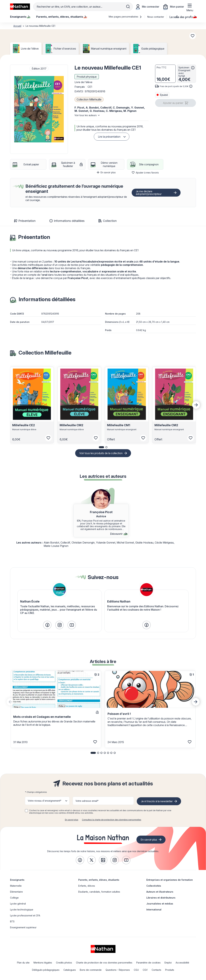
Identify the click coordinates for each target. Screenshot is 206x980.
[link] (47, 625)
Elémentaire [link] (16, 892)
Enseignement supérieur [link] (23, 927)
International (154, 910)
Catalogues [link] (70, 970)
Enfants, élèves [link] (87, 886)
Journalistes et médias (160, 904)
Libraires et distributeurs (161, 898)
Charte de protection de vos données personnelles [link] (104, 963)
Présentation (25, 221)
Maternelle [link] (16, 886)
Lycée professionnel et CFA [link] (25, 915)
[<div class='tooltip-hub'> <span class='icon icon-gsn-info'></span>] (193, 68)
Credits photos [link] (64, 963)
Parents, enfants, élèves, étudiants (99, 880)
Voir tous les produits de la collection (101, 453)
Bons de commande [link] (91, 970)
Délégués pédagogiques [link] (46, 970)
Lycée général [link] (18, 904)
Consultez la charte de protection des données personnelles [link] (112, 820)
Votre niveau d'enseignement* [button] (45, 801)
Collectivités (154, 886)
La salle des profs (183, 17)
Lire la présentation (109, 137)
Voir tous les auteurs (86, 115)
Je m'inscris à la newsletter (157, 801)
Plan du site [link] (23, 963)
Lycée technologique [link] (22, 910)
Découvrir (119, 534)
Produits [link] (170, 970)
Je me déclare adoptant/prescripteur (149, 193)
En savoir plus (106, 172)
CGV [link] (145, 970)
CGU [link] (136, 970)
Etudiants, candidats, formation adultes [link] (99, 892)
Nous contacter (156, 17)
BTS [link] (12, 921)
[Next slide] (196, 405)
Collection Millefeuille (89, 99)
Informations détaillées (67, 221)
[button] (39, 109)
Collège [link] (14, 898)
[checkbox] (26, 811)
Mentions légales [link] (43, 963)
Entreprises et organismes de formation (170, 880)
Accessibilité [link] (182, 963)
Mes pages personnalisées (125, 17)
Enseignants (17, 880)
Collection (108, 221)
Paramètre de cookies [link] (148, 963)
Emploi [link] (168, 963)
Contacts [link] (156, 970)
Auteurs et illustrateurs (160, 892)
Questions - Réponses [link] (118, 970)
